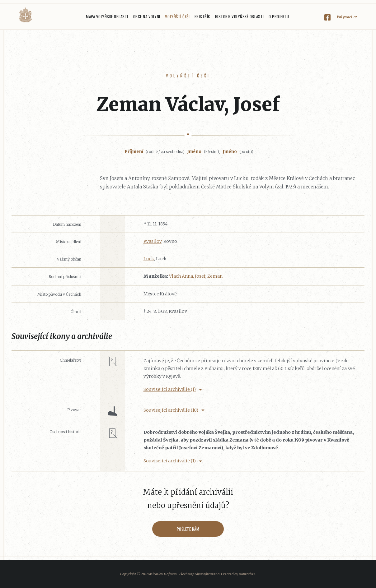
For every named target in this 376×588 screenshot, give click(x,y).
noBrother (247, 574)
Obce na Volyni (147, 16)
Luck (149, 259)
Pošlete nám (188, 529)
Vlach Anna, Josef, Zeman (196, 276)
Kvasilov (153, 241)
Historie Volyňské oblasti (240, 16)
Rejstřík (202, 16)
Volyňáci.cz (25, 15)
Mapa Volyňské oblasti (107, 16)
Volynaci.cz (347, 17)
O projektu (279, 16)
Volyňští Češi (177, 16)
